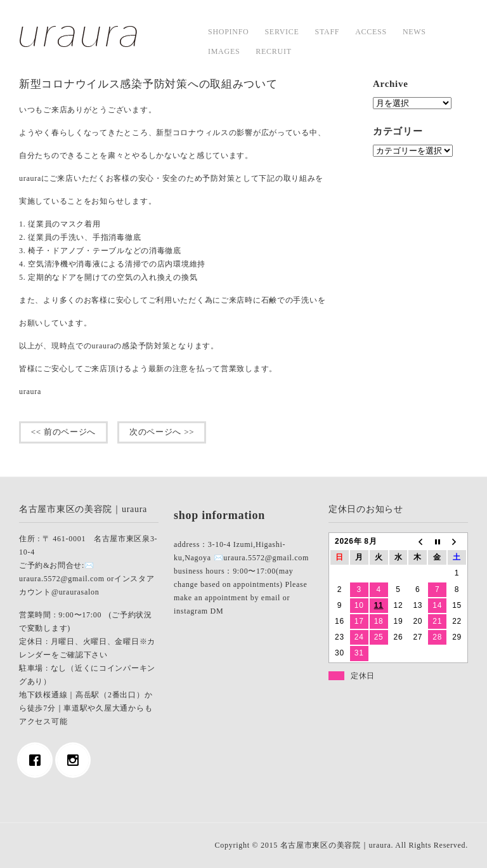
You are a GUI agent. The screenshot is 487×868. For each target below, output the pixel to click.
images (224, 51)
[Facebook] (38, 760)
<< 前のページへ (63, 432)
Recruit (273, 51)
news (414, 32)
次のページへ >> (162, 432)
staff (328, 32)
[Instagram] (76, 760)
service (282, 32)
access (371, 32)
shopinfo (228, 32)
